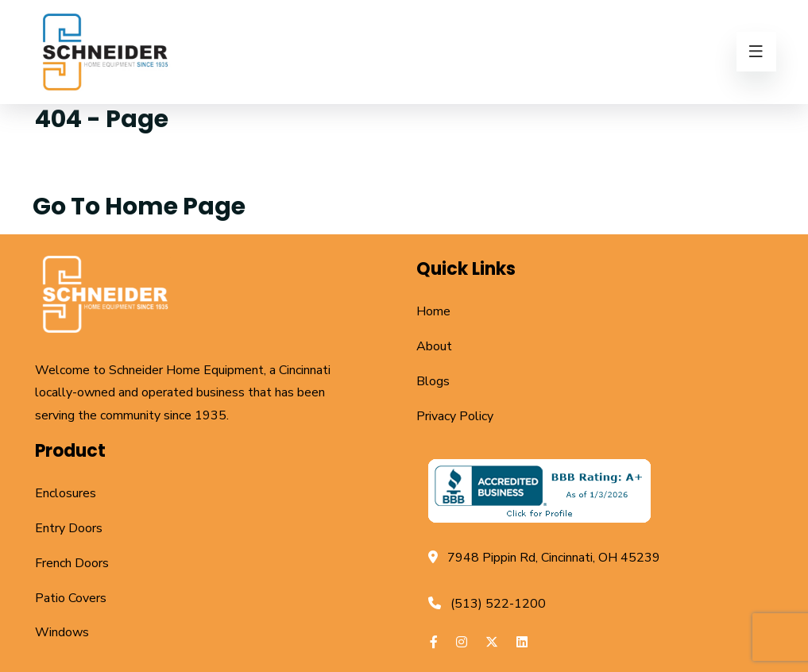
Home (433, 311)
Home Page (175, 207)
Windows (62, 632)
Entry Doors (69, 528)
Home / (73, 168)
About (434, 346)
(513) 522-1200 (498, 604)
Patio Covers (71, 598)
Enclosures (66, 493)
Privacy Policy (455, 416)
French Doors (72, 563)
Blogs (433, 381)
